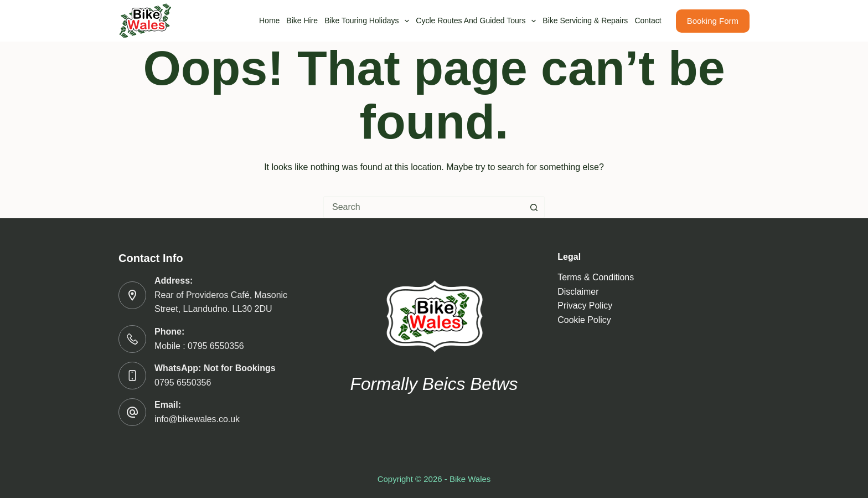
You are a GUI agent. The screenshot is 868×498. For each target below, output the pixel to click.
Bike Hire (302, 20)
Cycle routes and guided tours (477, 21)
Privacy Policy (585, 306)
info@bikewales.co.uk (197, 419)
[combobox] (423, 207)
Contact (648, 20)
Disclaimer (578, 292)
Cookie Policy (584, 320)
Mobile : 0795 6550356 (200, 346)
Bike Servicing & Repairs (585, 20)
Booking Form (713, 21)
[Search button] (534, 207)
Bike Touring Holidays (368, 21)
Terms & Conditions (596, 277)
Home (269, 20)
